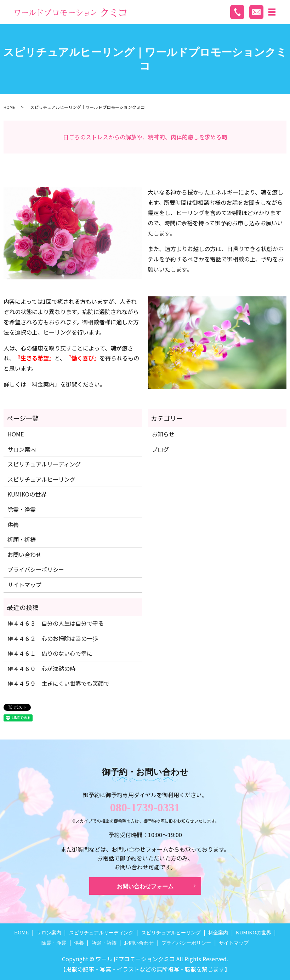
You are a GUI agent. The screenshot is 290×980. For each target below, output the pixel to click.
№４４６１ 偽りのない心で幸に (50, 653)
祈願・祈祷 (22, 539)
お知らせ (163, 434)
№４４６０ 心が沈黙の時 (41, 668)
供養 (13, 524)
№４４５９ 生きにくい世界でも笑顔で (58, 683)
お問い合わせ (24, 555)
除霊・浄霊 (22, 509)
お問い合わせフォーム (145, 886)
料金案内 (43, 384)
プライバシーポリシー (36, 569)
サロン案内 (22, 449)
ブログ (160, 449)
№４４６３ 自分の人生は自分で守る (56, 623)
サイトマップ (24, 585)
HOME (9, 107)
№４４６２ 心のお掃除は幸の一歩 (53, 638)
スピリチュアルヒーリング (41, 479)
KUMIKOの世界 (27, 494)
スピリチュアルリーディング (44, 464)
